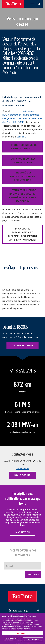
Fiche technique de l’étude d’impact (24, 147)
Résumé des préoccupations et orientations (22, 176)
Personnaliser (12, 575)
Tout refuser (33, 575)
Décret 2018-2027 (23, 345)
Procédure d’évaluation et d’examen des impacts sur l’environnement (23, 234)
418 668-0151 (22, 469)
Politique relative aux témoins (20, 564)
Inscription (23, 532)
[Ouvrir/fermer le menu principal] (32, 4)
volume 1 (21, 137)
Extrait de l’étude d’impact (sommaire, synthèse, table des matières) (23, 196)
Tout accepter (23, 569)
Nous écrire (22, 475)
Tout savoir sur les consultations (22, 161)
